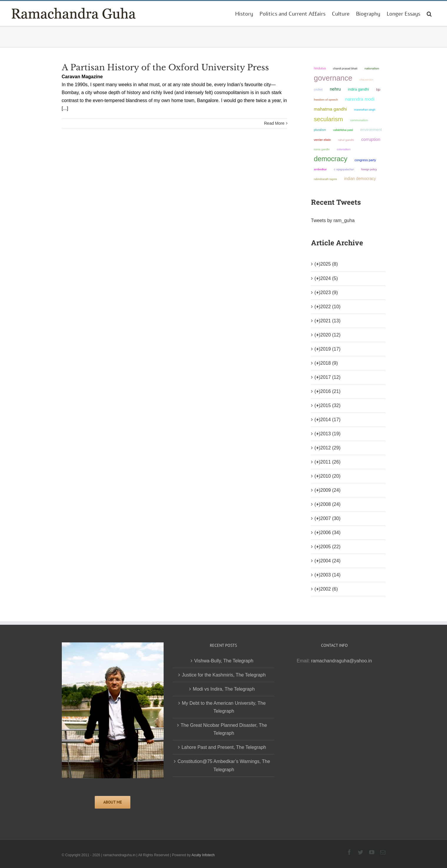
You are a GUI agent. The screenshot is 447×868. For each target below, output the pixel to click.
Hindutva (320, 68)
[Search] (429, 14)
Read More (274, 123)
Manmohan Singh (365, 110)
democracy (331, 159)
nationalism (372, 68)
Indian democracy (360, 179)
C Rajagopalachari (344, 169)
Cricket (318, 90)
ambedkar (320, 169)
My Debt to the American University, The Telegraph (224, 707)
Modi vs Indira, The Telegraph (224, 689)
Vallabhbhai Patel (343, 130)
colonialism (344, 149)
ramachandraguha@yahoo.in (342, 661)
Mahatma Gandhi (330, 109)
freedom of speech (326, 100)
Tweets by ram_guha (333, 220)
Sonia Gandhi (322, 149)
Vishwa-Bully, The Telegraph (224, 661)
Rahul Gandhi (346, 140)
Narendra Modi (360, 99)
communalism (359, 120)
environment (371, 130)
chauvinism (367, 80)
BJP (378, 89)
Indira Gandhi (359, 89)
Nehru (335, 89)
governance (333, 78)
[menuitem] (244, 14)
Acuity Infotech (203, 855)
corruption (371, 139)
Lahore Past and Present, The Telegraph (224, 747)
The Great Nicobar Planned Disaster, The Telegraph (224, 729)
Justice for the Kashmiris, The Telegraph (224, 675)
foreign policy (369, 169)
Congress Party (365, 160)
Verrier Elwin (323, 140)
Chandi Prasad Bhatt (345, 68)
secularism (329, 119)
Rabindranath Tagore (326, 179)
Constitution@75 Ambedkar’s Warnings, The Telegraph (224, 765)
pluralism (320, 130)
